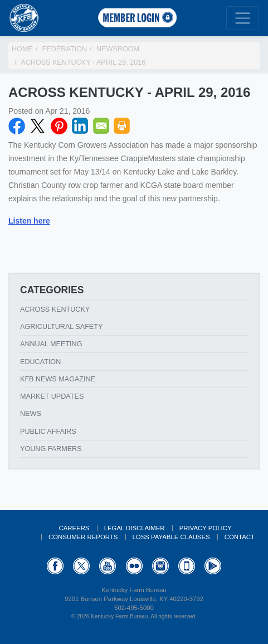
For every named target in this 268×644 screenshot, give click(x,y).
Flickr (134, 566)
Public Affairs (48, 432)
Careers (74, 528)
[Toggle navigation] (243, 18)
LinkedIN (80, 126)
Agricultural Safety (61, 327)
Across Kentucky (55, 309)
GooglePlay (213, 566)
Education (40, 362)
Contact (240, 537)
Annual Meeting (51, 344)
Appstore (187, 566)
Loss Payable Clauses (171, 537)
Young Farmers (51, 449)
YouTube (108, 566)
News (31, 414)
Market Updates (52, 396)
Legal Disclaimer (135, 528)
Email (101, 126)
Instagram (160, 566)
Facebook (17, 126)
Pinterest (59, 126)
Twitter (38, 126)
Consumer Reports (83, 537)
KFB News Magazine (58, 379)
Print (122, 126)
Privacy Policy (206, 528)
